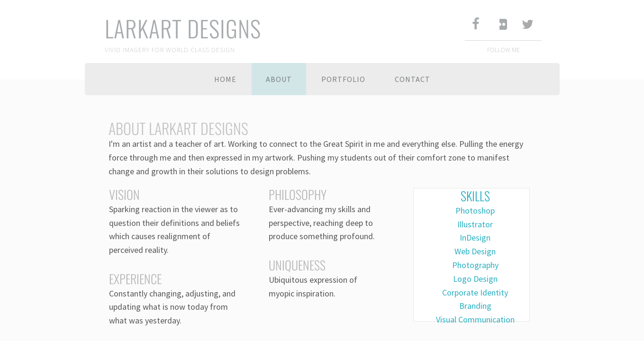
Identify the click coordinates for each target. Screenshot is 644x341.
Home (225, 79)
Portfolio (343, 79)
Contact (413, 79)
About (279, 79)
